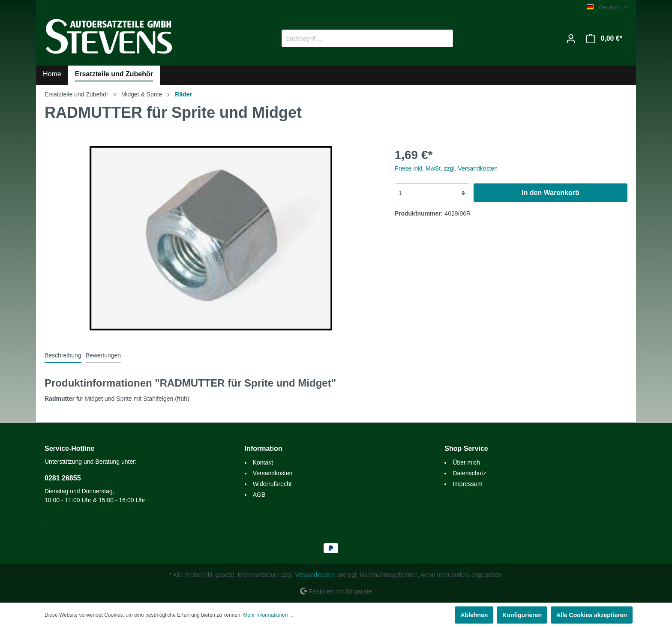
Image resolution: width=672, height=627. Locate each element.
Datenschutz (469, 473)
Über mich (466, 462)
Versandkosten (273, 473)
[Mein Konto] (571, 39)
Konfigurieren (522, 615)
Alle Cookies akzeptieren (592, 615)
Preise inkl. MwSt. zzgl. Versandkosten (446, 168)
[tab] (63, 355)
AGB (259, 495)
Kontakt (263, 462)
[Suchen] (443, 38)
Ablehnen (474, 615)
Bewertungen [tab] (103, 355)
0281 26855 (63, 478)
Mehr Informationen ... (268, 615)
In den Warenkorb (550, 193)
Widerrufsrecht (272, 484)
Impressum (467, 484)
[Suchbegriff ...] (357, 38)
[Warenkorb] (604, 39)
